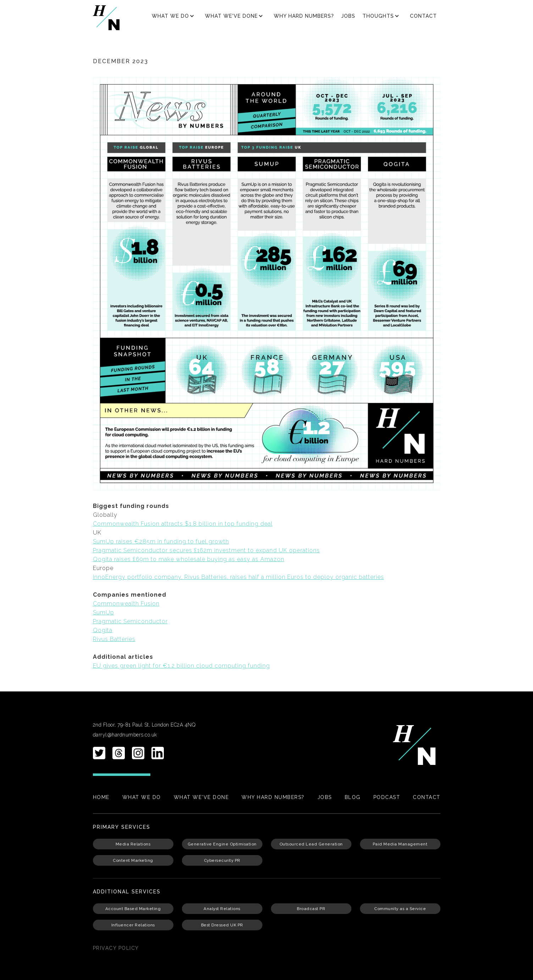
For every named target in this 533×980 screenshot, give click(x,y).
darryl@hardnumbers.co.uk (125, 735)
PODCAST (387, 797)
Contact (423, 16)
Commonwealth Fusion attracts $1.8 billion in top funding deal (183, 524)
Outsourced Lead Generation (311, 844)
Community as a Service (400, 909)
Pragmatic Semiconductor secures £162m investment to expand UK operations (206, 550)
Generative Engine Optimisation (222, 844)
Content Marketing (133, 860)
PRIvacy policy (116, 948)
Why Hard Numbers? (304, 16)
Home (101, 797)
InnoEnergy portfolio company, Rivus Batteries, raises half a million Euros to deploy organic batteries (238, 577)
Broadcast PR (311, 909)
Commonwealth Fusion (126, 604)
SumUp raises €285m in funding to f (145, 541)
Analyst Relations (222, 909)
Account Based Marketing (133, 909)
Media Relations (133, 844)
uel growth (213, 541)
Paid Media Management (400, 844)
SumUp (104, 612)
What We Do (142, 797)
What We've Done (201, 797)
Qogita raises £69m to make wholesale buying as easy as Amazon (189, 559)
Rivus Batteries (114, 639)
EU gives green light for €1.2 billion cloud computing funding (181, 666)
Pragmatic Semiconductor (130, 621)
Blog (353, 797)
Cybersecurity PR (222, 860)
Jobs (348, 16)
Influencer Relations (133, 925)
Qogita (103, 630)
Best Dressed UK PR (222, 925)
